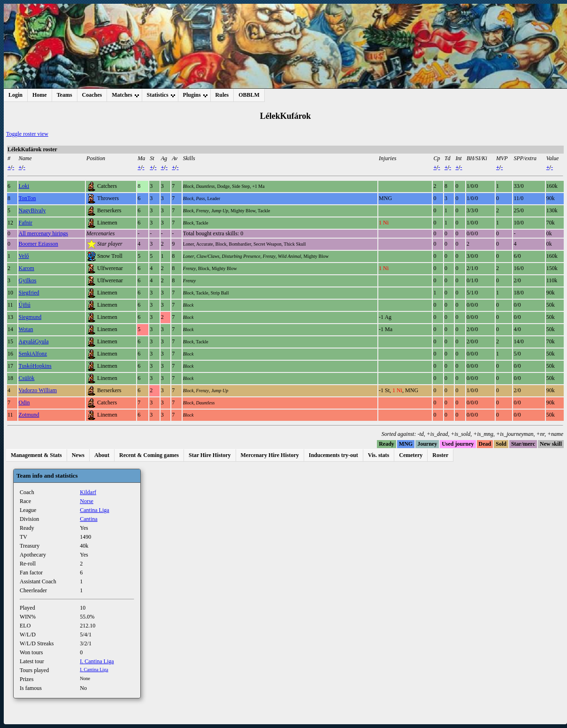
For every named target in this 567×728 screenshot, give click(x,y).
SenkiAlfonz (33, 354)
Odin (24, 403)
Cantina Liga (94, 510)
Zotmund (29, 415)
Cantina (88, 519)
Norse (87, 501)
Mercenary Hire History (270, 455)
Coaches (92, 95)
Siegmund (30, 317)
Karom (27, 268)
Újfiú (25, 305)
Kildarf (88, 492)
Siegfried (29, 293)
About (102, 455)
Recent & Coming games (149, 455)
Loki (24, 186)
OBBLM (249, 95)
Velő (24, 256)
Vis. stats (379, 455)
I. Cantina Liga (97, 661)
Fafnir (26, 223)
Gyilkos (28, 280)
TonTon (27, 198)
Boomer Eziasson (38, 244)
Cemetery (411, 455)
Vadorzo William (38, 390)
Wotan (26, 329)
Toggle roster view (27, 134)
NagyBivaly (32, 210)
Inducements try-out (333, 455)
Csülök (27, 378)
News (78, 455)
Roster (440, 455)
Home (40, 95)
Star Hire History (210, 455)
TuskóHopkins (35, 366)
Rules (222, 95)
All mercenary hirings (43, 233)
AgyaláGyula (34, 341)
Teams (65, 95)
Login (15, 95)
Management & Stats (36, 455)
